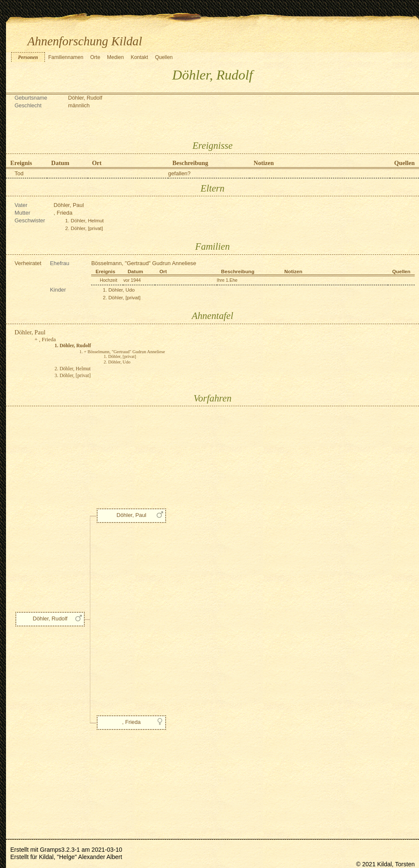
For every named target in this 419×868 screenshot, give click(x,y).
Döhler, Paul (69, 205)
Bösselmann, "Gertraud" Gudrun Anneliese (144, 263)
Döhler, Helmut (87, 220)
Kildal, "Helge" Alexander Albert (80, 857)
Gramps (51, 850)
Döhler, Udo (122, 290)
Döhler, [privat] (87, 228)
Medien (115, 57)
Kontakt (139, 57)
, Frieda (63, 213)
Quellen (164, 57)
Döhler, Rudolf (50, 619)
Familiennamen (66, 57)
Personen (28, 57)
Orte (95, 57)
